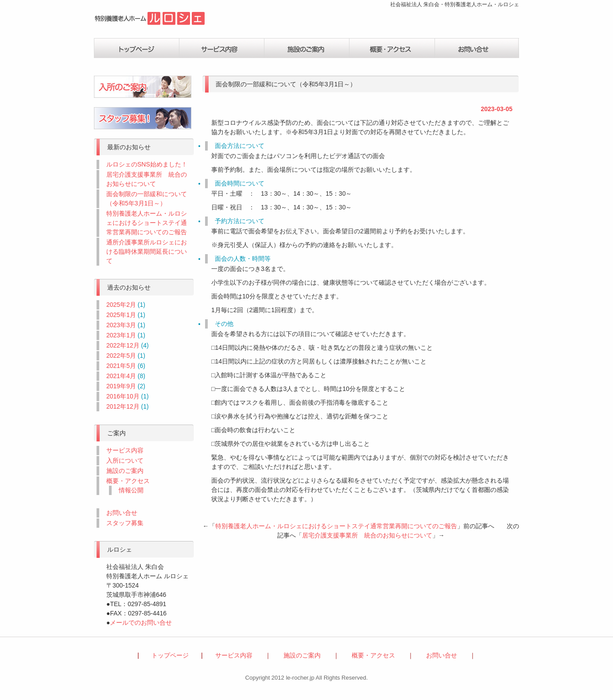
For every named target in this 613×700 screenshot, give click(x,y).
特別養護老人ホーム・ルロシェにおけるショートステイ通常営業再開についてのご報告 (336, 526)
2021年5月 (121, 366)
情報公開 (131, 490)
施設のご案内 (125, 471)
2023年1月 (121, 335)
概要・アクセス (392, 48)
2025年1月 (121, 315)
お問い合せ (477, 48)
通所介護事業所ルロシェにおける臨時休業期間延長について (147, 251)
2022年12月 (123, 345)
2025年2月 (121, 305)
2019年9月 (121, 386)
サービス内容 (221, 48)
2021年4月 (121, 376)
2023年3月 (121, 325)
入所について (125, 460)
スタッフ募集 (125, 523)
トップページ (136, 48)
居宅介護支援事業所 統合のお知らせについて (367, 535)
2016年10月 (123, 396)
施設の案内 (306, 48)
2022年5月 (121, 356)
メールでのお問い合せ (141, 623)
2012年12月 (123, 406)
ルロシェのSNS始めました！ (147, 164)
